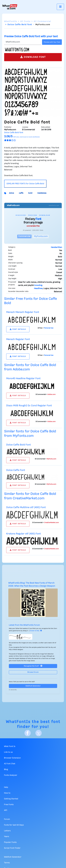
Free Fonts (9, 805)
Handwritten (56, 247)
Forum (7, 819)
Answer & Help (36, 631)
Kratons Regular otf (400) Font (23, 534)
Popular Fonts (10, 842)
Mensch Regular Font (18, 339)
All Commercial (42, 21)
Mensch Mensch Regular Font (23, 312)
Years (7, 837)
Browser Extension (12, 758)
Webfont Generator (33, 686)
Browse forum (33, 672)
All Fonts (25, 21)
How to (7, 793)
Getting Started (11, 799)
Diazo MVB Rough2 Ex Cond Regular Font (29, 406)
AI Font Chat (10, 764)
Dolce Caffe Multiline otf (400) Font (26, 507)
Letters (7, 831)
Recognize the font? (33, 666)
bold (30, 193)
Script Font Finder (12, 848)
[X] (39, 733)
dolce (11, 193)
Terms (7, 863)
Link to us (8, 752)
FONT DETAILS (18, 329)
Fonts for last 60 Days (14, 825)
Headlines (38, 289)
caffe (21, 193)
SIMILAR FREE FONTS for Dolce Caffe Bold (25, 184)
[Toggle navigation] (60, 7)
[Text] (23, 42)
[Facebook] (28, 733)
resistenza (42, 193)
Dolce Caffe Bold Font (18, 445)
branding (38, 285)
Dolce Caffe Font (16, 470)
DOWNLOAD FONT (33, 57)
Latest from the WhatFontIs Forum (24, 625)
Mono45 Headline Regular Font (23, 378)
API (6, 810)
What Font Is (10, 746)
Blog (6, 769)
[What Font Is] (10, 7)
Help (6, 787)
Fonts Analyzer (11, 775)
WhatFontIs (11, 21)
